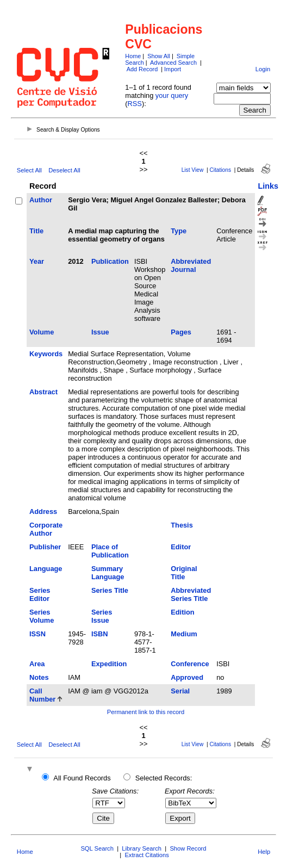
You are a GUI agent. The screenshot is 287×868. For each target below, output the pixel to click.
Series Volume (42, 616)
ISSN (38, 634)
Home (133, 56)
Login (263, 69)
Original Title (184, 573)
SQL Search (97, 848)
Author (41, 200)
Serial (180, 691)
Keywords (46, 354)
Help (264, 852)
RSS (135, 104)
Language (46, 569)
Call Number (42, 695)
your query (172, 95)
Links (268, 186)
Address (43, 511)
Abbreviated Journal (191, 265)
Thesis (182, 525)
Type (179, 231)
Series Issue (102, 616)
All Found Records (82, 778)
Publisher (45, 547)
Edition (182, 612)
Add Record (142, 69)
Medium (184, 634)
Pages (181, 332)
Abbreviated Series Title (191, 594)
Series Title (110, 590)
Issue (100, 332)
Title (36, 231)
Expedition (109, 664)
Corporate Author (46, 529)
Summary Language (108, 573)
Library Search (142, 848)
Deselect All (64, 170)
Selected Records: (164, 778)
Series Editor (40, 594)
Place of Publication (110, 551)
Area (37, 664)
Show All (159, 56)
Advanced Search (173, 63)
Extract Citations (146, 855)
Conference (190, 664)
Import (173, 69)
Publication (110, 261)
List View (193, 170)
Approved (187, 677)
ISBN (100, 634)
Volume (42, 332)
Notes (39, 677)
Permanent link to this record (146, 712)
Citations (220, 170)
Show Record (188, 848)
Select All (29, 170)
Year (37, 261)
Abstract (43, 392)
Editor (181, 547)
